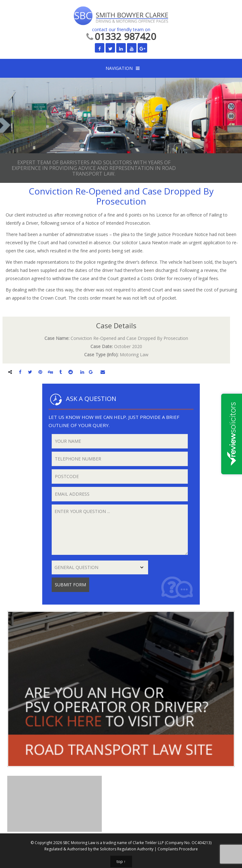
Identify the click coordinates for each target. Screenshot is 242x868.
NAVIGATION (119, 68)
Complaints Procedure (178, 849)
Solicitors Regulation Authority (127, 849)
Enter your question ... (120, 530)
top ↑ (121, 862)
